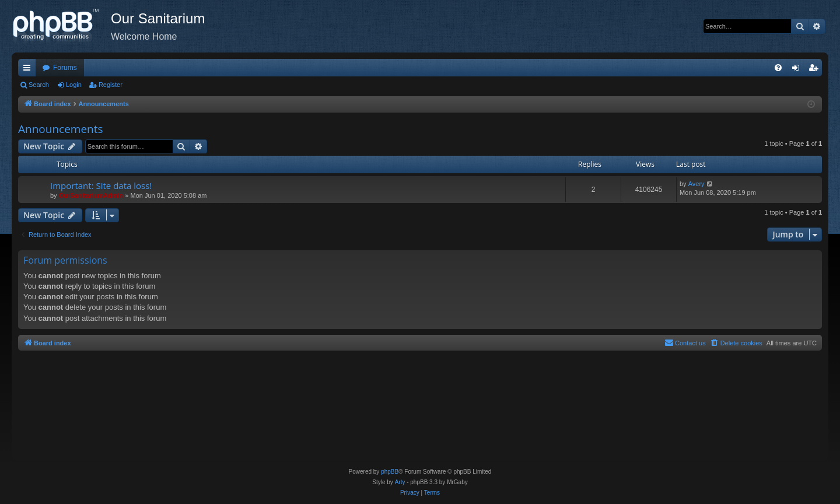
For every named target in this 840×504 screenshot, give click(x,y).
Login (74, 85)
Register (111, 85)
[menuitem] (778, 68)
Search (39, 85)
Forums (65, 68)
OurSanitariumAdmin (91, 195)
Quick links (29, 70)
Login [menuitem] (798, 70)
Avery (696, 184)
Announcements (61, 129)
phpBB (390, 472)
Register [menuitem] (816, 70)
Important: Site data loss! (101, 185)
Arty (400, 482)
